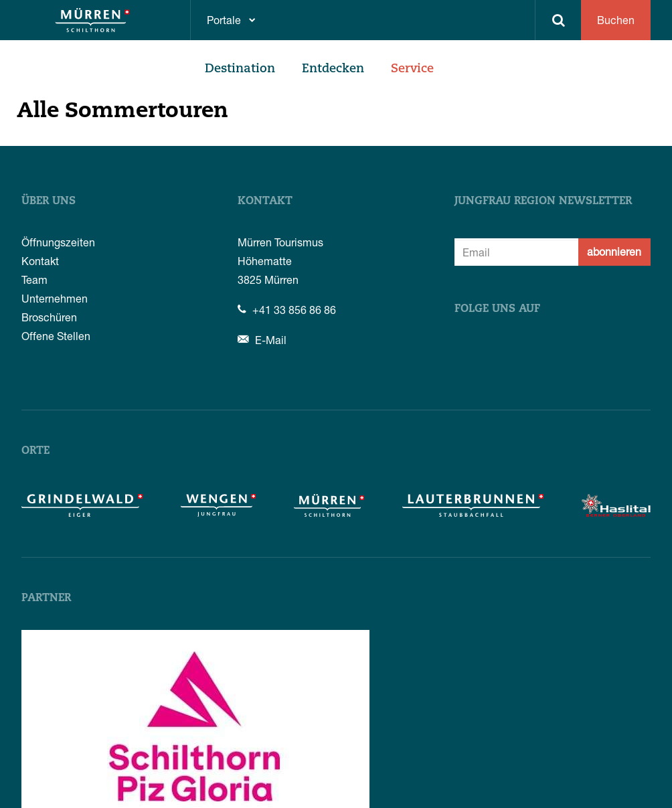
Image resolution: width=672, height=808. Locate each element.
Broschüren (49, 317)
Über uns (49, 201)
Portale (224, 20)
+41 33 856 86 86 (287, 310)
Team (34, 279)
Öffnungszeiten (58, 242)
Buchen (616, 20)
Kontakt (40, 261)
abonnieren (614, 251)
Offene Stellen (56, 336)
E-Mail (262, 340)
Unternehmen (55, 298)
